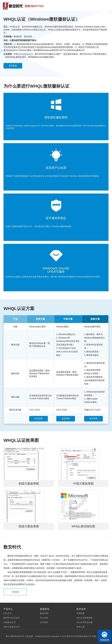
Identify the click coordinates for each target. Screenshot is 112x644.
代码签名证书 (10, 622)
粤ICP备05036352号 (15, 636)
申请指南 (80, 613)
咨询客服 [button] (13, 66)
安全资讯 (44, 618)
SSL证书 (7, 613)
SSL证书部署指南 (84, 618)
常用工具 (80, 627)
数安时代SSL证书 (12, 618)
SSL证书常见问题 (84, 622)
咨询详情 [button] (38, 419)
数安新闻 (44, 613)
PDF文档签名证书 (12, 627)
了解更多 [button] (15, 592)
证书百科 (44, 622)
